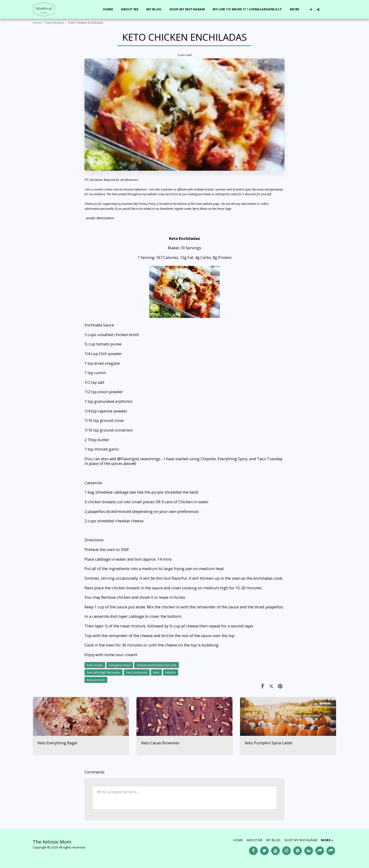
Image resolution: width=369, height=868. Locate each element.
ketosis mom (96, 680)
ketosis (171, 672)
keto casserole (137, 672)
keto (156, 672)
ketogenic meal (120, 665)
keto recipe (95, 665)
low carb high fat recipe (104, 672)
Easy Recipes (55, 23)
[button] (311, 9)
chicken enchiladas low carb (156, 665)
